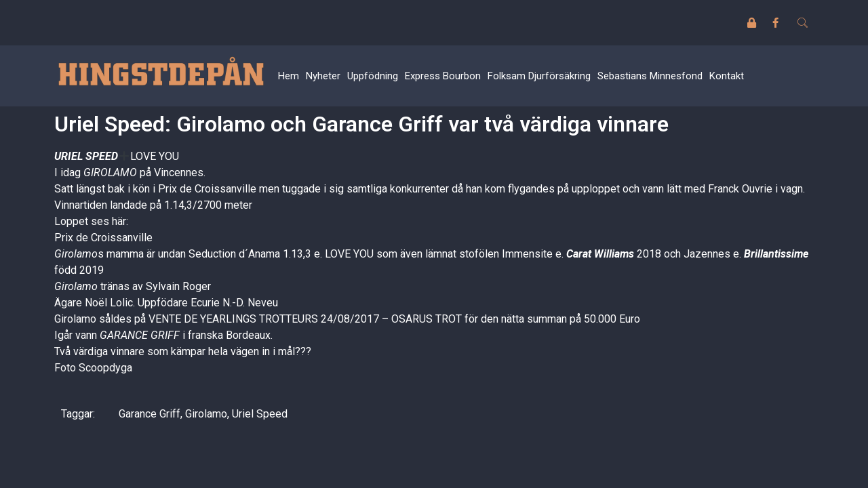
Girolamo (206, 414)
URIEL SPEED (86, 156)
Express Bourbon (443, 76)
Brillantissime (776, 254)
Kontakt (727, 76)
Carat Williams (600, 254)
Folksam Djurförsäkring (539, 76)
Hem (289, 76)
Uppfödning (373, 76)
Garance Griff (150, 414)
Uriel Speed (260, 414)
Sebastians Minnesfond (650, 76)
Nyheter (323, 76)
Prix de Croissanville (103, 238)
